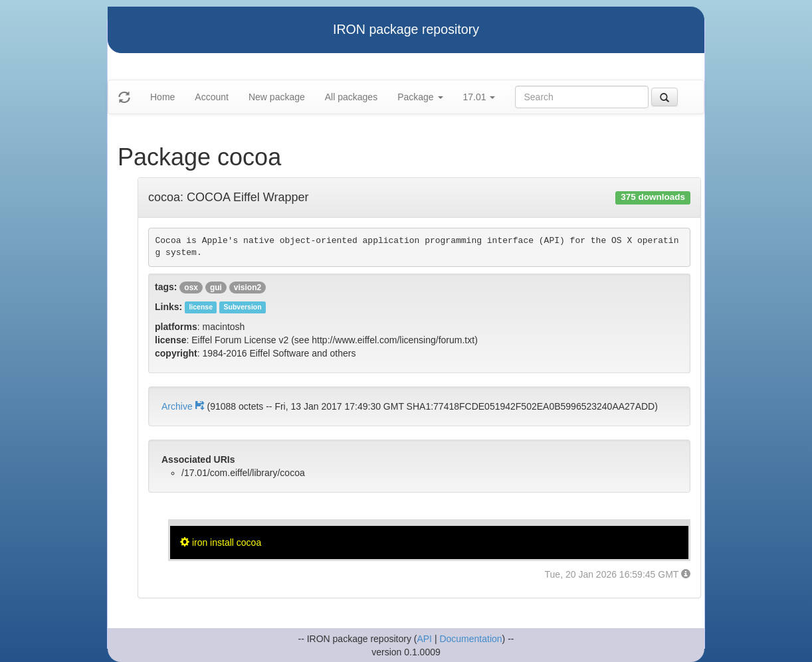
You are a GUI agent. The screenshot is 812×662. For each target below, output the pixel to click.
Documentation (470, 639)
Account (212, 97)
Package (420, 97)
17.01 (479, 97)
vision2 (248, 288)
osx (191, 288)
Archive (184, 406)
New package (277, 97)
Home (162, 97)
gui (216, 288)
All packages (351, 97)
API (424, 639)
